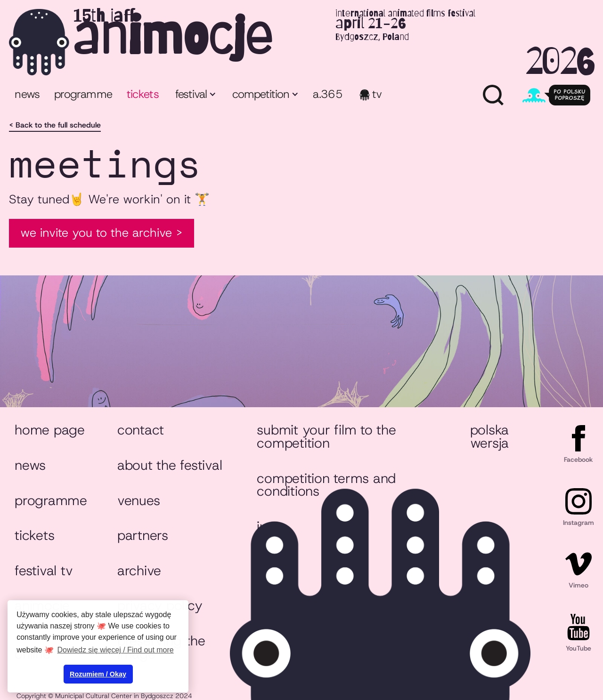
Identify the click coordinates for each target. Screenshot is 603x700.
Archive (139, 571)
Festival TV (44, 571)
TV (377, 94)
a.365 (328, 94)
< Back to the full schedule (55, 125)
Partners (143, 535)
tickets (143, 94)
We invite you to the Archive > (102, 233)
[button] (195, 95)
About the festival (170, 465)
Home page (50, 430)
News (27, 94)
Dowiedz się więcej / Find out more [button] (116, 650)
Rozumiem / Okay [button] (98, 674)
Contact (141, 430)
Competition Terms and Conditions (326, 485)
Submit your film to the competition (326, 436)
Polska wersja (489, 436)
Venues (139, 500)
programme (83, 94)
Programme (51, 500)
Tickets (34, 535)
